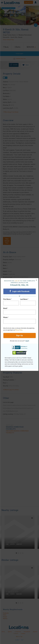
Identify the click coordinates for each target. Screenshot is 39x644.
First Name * (7, 299)
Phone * (6, 317)
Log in (17, 281)
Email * (6, 308)
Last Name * (24, 299)
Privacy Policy (19, 330)
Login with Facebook (19, 291)
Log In (27, 341)
